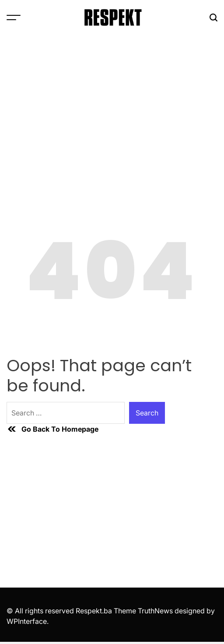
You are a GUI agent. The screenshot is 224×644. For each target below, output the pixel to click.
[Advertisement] (112, 101)
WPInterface (27, 621)
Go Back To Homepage (52, 429)
